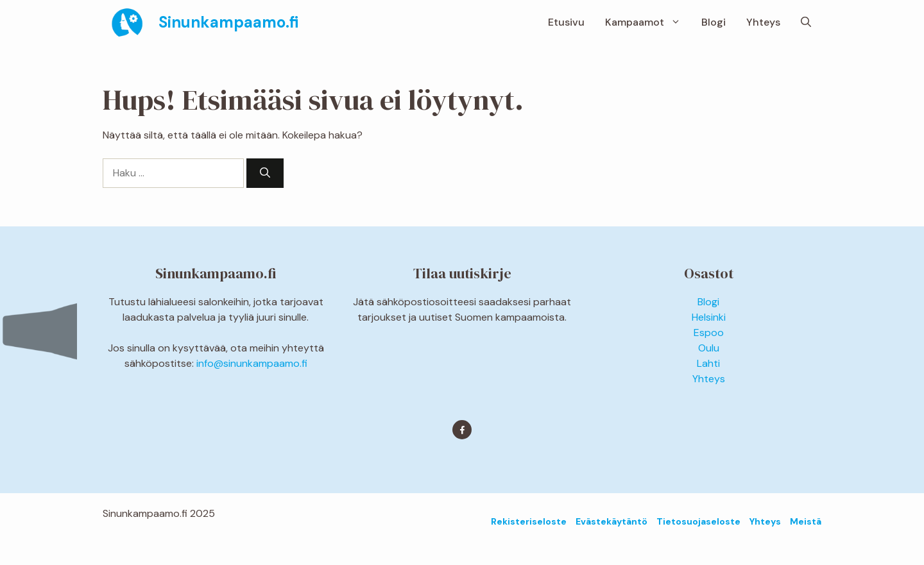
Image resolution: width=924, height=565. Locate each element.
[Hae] (265, 173)
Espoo (709, 333)
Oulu (709, 348)
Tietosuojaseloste (698, 521)
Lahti (708, 363)
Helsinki (709, 317)
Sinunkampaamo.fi (228, 22)
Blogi (714, 22)
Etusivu (566, 22)
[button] (806, 22)
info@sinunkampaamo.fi (252, 363)
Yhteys (763, 22)
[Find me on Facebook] (462, 430)
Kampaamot (648, 22)
